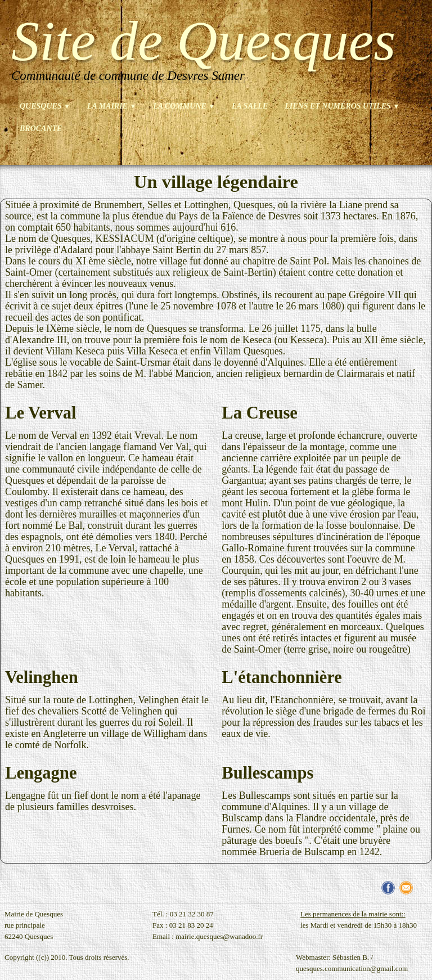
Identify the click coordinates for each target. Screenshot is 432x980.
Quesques (45, 106)
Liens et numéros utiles (342, 106)
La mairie (112, 106)
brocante (41, 129)
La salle (250, 106)
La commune (184, 106)
